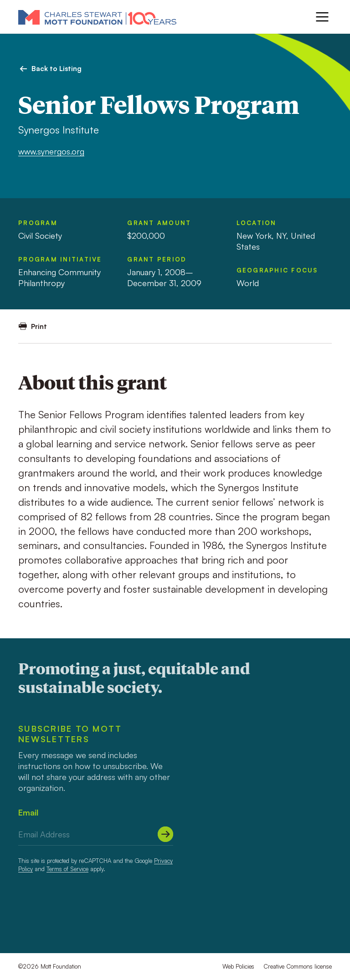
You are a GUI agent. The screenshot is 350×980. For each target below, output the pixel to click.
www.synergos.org (51, 151)
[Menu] (322, 17)
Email (28, 812)
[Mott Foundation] (97, 17)
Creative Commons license (298, 966)
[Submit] (165, 834)
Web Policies (238, 966)
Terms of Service (67, 869)
